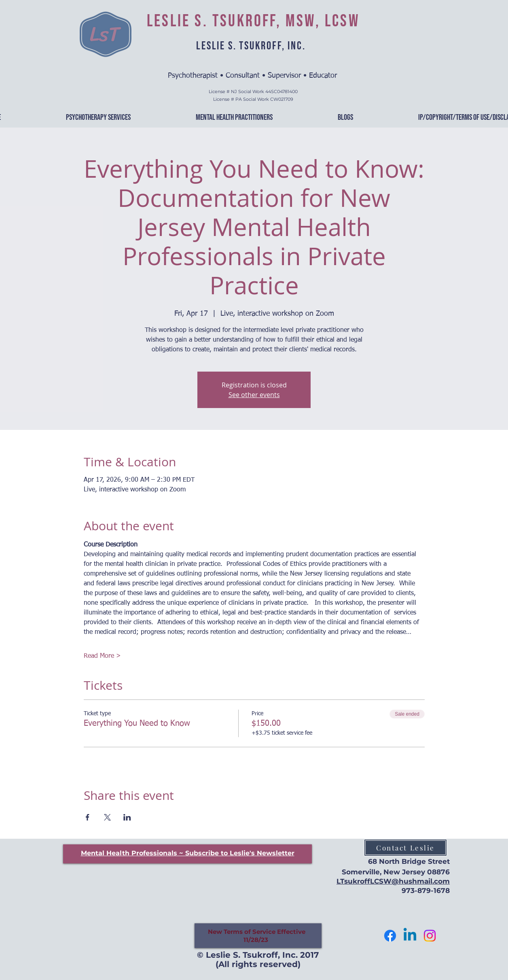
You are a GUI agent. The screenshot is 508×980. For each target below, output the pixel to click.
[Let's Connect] (410, 936)
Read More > (102, 656)
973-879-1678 (426, 891)
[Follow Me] (430, 936)
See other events (254, 395)
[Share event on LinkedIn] (127, 817)
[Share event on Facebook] (88, 817)
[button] (188, 853)
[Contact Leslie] (405, 848)
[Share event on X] (107, 817)
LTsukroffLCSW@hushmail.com (393, 881)
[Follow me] (390, 936)
